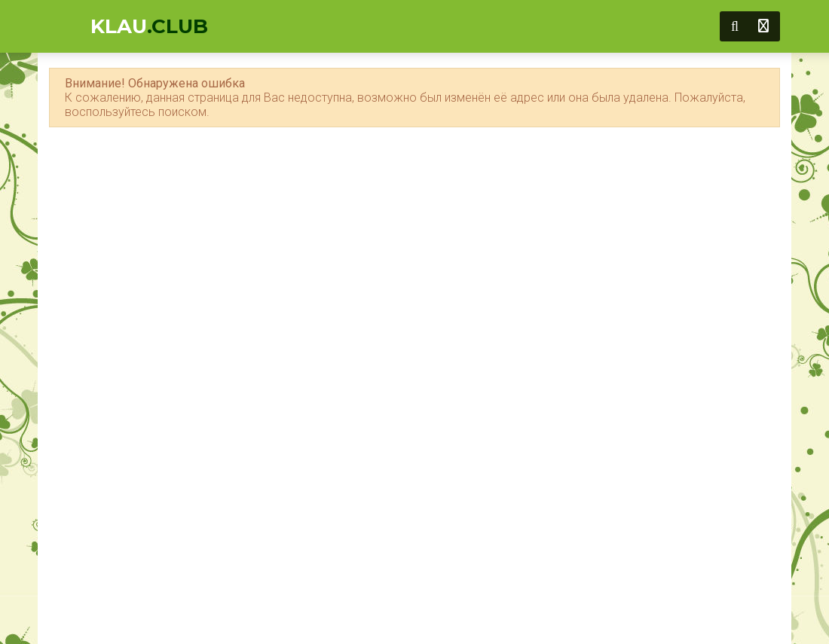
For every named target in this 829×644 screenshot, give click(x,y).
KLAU (149, 26)
